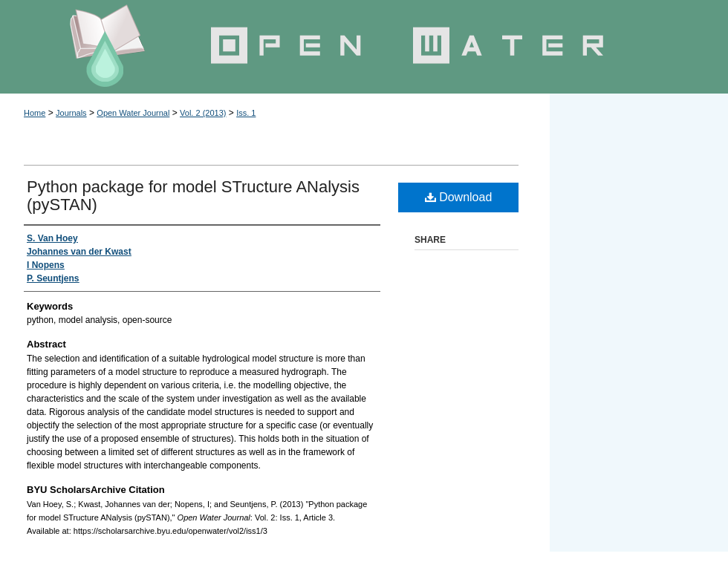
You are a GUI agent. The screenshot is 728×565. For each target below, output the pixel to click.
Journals (71, 113)
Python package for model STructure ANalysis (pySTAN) (193, 196)
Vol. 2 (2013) (203, 113)
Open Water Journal (364, 47)
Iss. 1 (246, 113)
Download (459, 197)
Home (35, 113)
